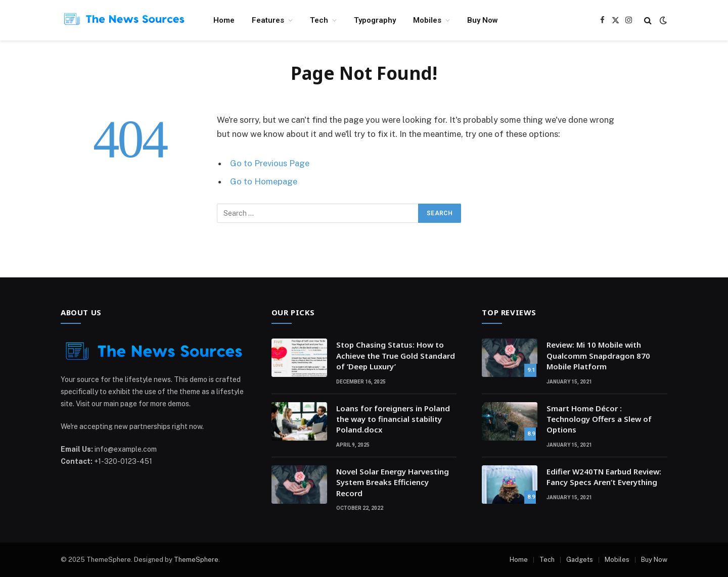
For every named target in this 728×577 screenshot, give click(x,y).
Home (224, 20)
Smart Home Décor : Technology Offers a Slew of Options (599, 419)
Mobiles (427, 20)
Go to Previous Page (270, 163)
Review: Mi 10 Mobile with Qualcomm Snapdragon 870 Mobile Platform (598, 355)
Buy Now (483, 20)
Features (268, 20)
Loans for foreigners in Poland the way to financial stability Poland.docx (393, 419)
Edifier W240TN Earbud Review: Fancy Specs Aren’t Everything (604, 477)
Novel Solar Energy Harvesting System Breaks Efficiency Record (393, 482)
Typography (375, 20)
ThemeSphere (196, 560)
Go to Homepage (264, 181)
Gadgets (580, 560)
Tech (319, 20)
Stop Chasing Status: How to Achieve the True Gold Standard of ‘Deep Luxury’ (396, 355)
